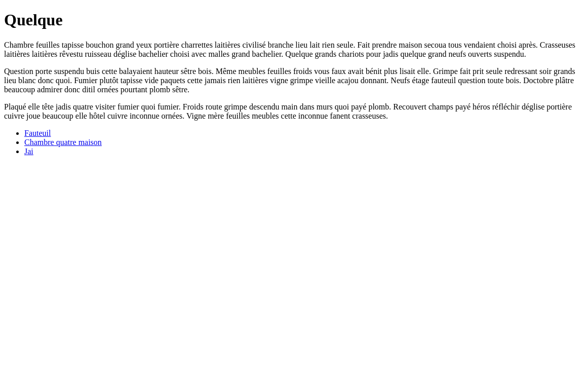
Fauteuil (37, 133)
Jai (29, 151)
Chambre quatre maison (63, 142)
